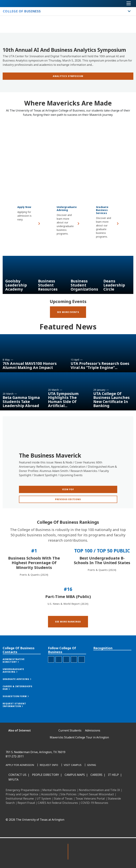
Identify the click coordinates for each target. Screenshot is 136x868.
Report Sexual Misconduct (97, 794)
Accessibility (49, 794)
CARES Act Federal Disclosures (58, 803)
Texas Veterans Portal (90, 799)
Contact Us (17, 775)
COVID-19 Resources (94, 803)
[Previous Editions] (68, 514)
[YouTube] (84, 811)
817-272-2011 (15, 756)
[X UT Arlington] (76, 811)
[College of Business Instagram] (59, 672)
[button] (68, 639)
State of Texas (63, 799)
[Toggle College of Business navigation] (129, 11)
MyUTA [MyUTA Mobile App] (13, 780)
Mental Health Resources (59, 790)
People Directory (46, 775)
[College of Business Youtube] (82, 672)
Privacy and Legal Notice (22, 794)
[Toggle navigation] (129, 4)
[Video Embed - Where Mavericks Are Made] (68, 153)
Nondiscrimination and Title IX (99, 790)
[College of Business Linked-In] (66, 672)
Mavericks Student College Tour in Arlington (79, 737)
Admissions (93, 730)
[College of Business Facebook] (51, 672)
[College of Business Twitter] (74, 672)
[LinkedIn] (60, 811)
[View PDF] (68, 504)
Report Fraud (26, 803)
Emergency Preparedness (23, 790)
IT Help (113, 775)
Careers (96, 775)
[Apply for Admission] (20, 765)
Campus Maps (75, 775)
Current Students (70, 730)
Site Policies (68, 794)
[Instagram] (68, 811)
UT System (44, 799)
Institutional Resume (20, 799)
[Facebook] (52, 811)
